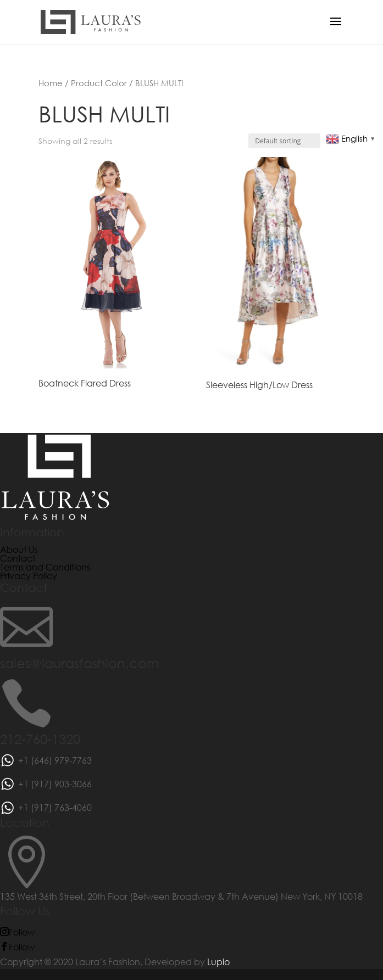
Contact (18, 558)
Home (51, 83)
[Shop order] (296, 141)
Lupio (218, 962)
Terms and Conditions (45, 567)
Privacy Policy (29, 576)
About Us (19, 549)
